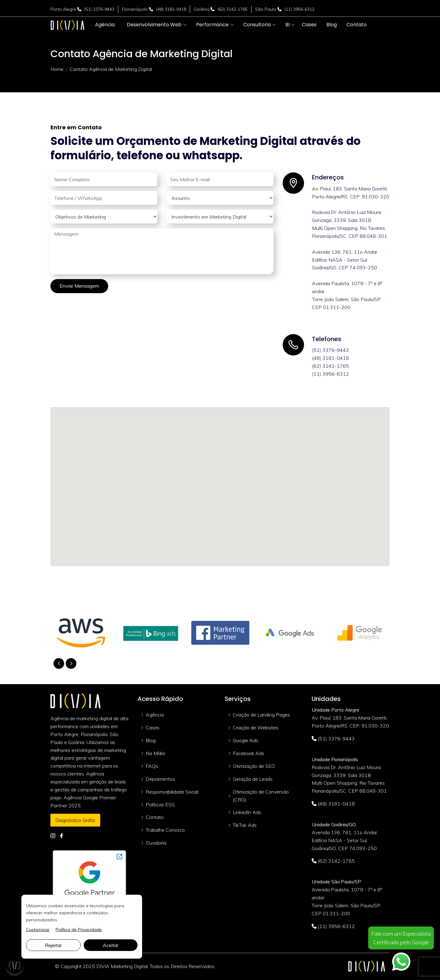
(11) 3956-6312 (299, 9)
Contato (155, 817)
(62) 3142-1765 (233, 9)
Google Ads (246, 740)
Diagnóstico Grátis (75, 820)
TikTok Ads (245, 825)
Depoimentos (160, 779)
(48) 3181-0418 (171, 9)
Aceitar (111, 945)
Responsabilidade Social (172, 792)
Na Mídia (155, 753)
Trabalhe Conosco (165, 830)
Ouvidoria (156, 843)
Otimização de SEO (254, 766)
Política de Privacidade (79, 930)
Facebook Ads (249, 753)
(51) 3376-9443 (99, 9)
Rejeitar (53, 945)
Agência (155, 715)
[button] (154, 25)
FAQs (152, 766)
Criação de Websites (256, 728)
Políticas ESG (160, 805)
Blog (151, 740)
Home (57, 69)
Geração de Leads (253, 779)
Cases (153, 728)
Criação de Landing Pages (261, 715)
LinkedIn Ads (247, 812)
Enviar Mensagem (79, 286)
